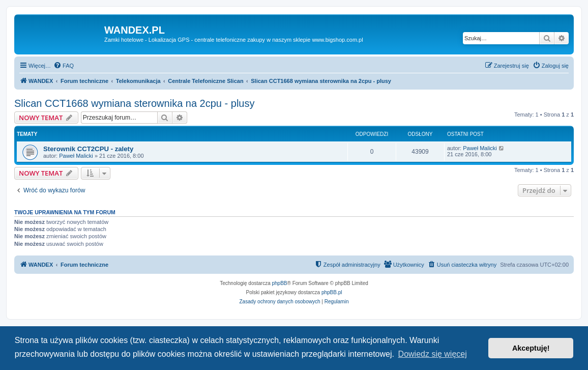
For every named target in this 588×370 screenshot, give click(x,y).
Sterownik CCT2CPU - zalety (88, 149)
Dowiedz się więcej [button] (433, 354)
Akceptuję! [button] (531, 348)
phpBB (280, 283)
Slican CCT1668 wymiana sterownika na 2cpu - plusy (134, 103)
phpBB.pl (332, 292)
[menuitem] (64, 66)
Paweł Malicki (76, 156)
